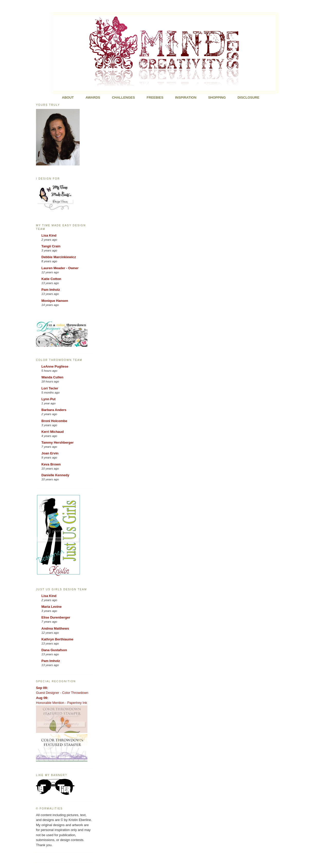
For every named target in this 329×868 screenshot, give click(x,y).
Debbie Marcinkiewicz (59, 257)
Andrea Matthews (55, 628)
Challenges (123, 97)
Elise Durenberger (56, 617)
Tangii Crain (51, 246)
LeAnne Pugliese (55, 366)
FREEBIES (155, 97)
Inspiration (186, 97)
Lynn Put (48, 399)
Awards (93, 97)
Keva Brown (51, 464)
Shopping (217, 97)
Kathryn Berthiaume (57, 639)
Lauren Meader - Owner (60, 268)
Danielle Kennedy (55, 475)
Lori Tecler (50, 388)
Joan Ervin (50, 453)
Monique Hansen (55, 301)
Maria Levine (52, 607)
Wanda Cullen (52, 377)
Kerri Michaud (53, 432)
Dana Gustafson (54, 650)
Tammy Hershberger (57, 442)
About (68, 97)
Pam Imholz (51, 290)
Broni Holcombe (54, 421)
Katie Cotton (51, 279)
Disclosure (248, 97)
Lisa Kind (49, 235)
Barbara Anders (54, 410)
